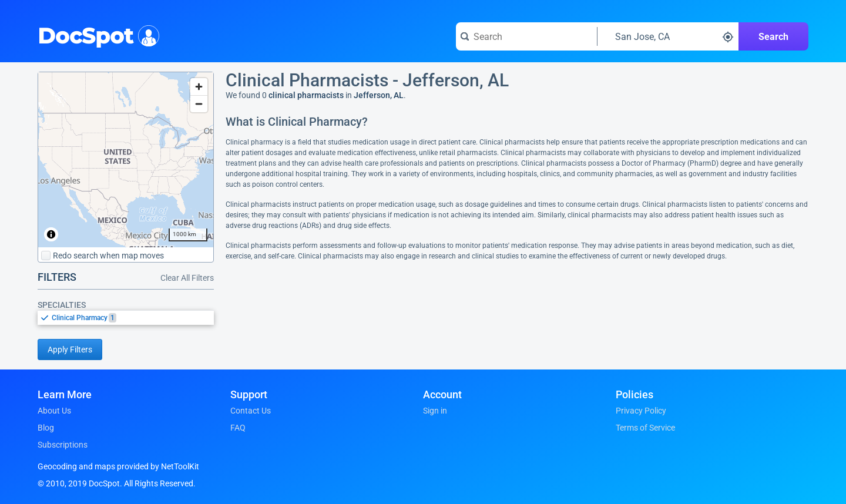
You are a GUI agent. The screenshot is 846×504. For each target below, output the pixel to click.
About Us (54, 411)
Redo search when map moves (103, 256)
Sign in (435, 411)
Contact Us (251, 411)
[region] (126, 160)
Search (773, 37)
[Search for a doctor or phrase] (526, 36)
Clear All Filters (187, 278)
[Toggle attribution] (51, 234)
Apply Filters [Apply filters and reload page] (70, 350)
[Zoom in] (199, 87)
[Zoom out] (199, 104)
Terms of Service (645, 428)
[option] (133, 318)
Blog (46, 428)
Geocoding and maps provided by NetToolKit (118, 466)
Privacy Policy (641, 411)
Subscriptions (63, 445)
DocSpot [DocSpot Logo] (96, 35)
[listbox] (126, 317)
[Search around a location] (668, 36)
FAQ (238, 428)
